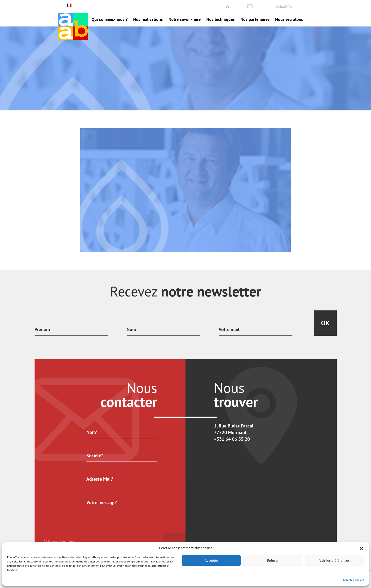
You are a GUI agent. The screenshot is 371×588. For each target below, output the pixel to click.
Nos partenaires (255, 19)
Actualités (284, 6)
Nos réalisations (148, 19)
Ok (325, 323)
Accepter (211, 560)
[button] (362, 548)
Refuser (273, 560)
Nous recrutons (289, 19)
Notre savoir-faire (185, 19)
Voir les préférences (334, 560)
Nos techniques (221, 19)
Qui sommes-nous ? (110, 19)
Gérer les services (353, 580)
